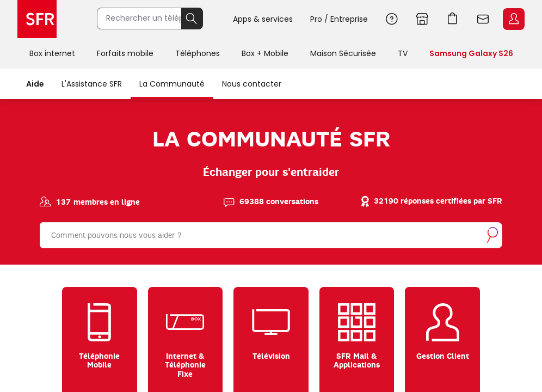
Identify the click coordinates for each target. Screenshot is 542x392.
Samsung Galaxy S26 (471, 53)
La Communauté (172, 84)
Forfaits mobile (125, 53)
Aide (392, 19)
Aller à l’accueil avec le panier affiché (453, 19)
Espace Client (514, 19)
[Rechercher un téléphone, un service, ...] (143, 19)
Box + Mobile (265, 53)
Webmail (483, 19)
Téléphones (198, 53)
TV (403, 53)
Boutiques (422, 19)
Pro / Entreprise (339, 19)
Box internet (52, 53)
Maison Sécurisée (343, 53)
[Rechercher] (271, 234)
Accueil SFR (37, 19)
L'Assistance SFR (92, 84)
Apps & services (263, 19)
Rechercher (196, 19)
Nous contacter (252, 84)
